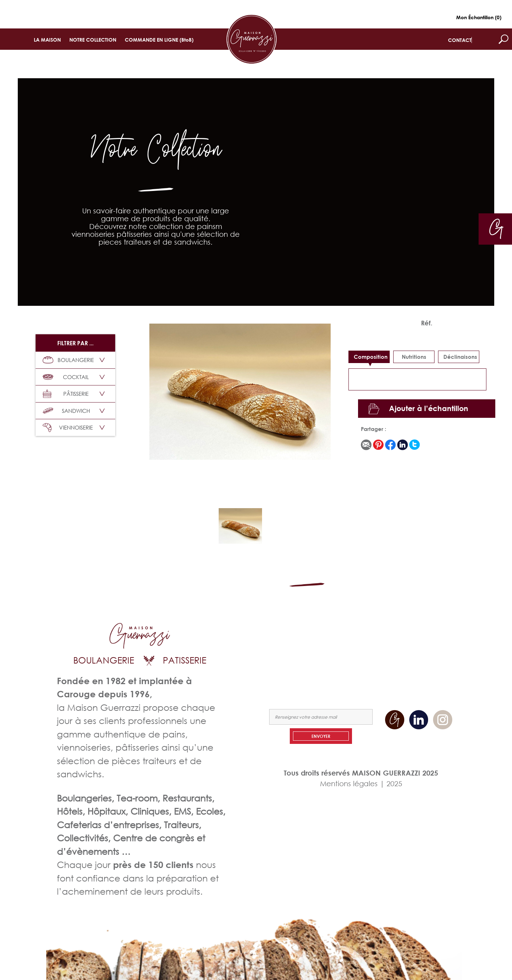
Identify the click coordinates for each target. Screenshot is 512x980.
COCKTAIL (66, 377)
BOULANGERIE (68, 360)
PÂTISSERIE (66, 394)
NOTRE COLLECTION (93, 40)
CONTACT (460, 40)
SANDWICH (66, 411)
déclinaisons (460, 357)
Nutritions (414, 357)
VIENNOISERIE (68, 428)
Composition (371, 357)
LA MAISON (47, 40)
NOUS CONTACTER (431, 654)
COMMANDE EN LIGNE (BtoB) (159, 40)
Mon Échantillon (479, 17)
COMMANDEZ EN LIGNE (376, 654)
